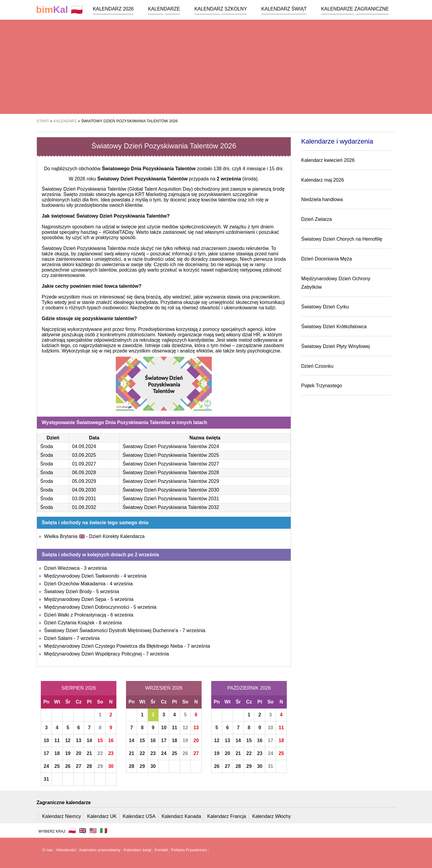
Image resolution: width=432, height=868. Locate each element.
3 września (95, 568)
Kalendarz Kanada (181, 816)
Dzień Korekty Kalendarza (117, 536)
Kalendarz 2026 (113, 9)
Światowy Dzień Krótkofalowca (334, 327)
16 (111, 740)
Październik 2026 (249, 688)
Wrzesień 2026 (164, 688)
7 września (194, 630)
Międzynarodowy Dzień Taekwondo (82, 576)
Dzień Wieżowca (62, 568)
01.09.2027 (84, 464)
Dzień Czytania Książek (69, 623)
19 (68, 753)
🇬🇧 (83, 831)
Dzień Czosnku (317, 366)
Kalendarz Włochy (272, 816)
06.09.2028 (84, 473)
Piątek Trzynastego (322, 386)
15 (100, 740)
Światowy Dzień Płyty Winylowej (336, 346)
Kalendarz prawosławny (100, 850)
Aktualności (66, 850)
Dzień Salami (58, 638)
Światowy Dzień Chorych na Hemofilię (342, 239)
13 (79, 740)
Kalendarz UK (102, 816)
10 (46, 740)
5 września (107, 592)
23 (111, 753)
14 (89, 740)
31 (46, 779)
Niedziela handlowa (322, 199)
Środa (47, 446)
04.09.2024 (84, 446)
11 (57, 740)
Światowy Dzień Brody (68, 592)
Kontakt (161, 850)
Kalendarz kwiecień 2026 (328, 160)
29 (100, 766)
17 (46, 753)
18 (57, 753)
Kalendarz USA (139, 816)
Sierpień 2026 (79, 688)
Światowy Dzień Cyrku (325, 307)
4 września (135, 576)
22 (100, 753)
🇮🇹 (104, 831)
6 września (122, 615)
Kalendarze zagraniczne (355, 9)
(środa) (237, 179)
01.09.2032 (84, 507)
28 (89, 766)
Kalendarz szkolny (221, 9)
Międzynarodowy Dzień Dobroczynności (87, 607)
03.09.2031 (84, 499)
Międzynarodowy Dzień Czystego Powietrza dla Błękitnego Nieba (113, 646)
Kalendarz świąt (284, 9)
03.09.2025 (84, 455)
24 (46, 766)
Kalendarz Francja (227, 816)
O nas (48, 850)
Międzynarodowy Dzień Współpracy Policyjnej (93, 654)
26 (68, 766)
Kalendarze (164, 9)
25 (57, 766)
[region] (216, 66)
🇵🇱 (59, 10)
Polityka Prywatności (189, 850)
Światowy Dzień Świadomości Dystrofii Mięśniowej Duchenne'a (111, 630)
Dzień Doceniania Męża (327, 259)
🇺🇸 (93, 831)
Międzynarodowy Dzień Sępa (75, 599)
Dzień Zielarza (316, 219)
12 (68, 740)
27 (79, 766)
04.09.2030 (84, 490)
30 (111, 766)
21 (89, 753)
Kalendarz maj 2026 (322, 180)
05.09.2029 (84, 481)
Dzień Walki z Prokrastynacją (75, 615)
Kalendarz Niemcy (61, 816)
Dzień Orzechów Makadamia (75, 584)
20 (79, 753)
